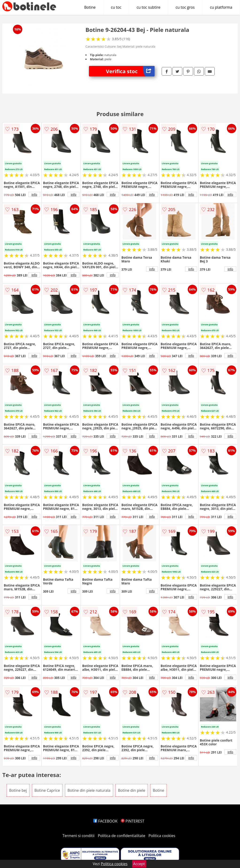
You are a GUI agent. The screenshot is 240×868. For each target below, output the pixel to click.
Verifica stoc (130, 71)
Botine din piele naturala (89, 790)
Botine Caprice (47, 790)
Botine (90, 7)
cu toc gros (185, 7)
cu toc (116, 7)
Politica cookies (162, 836)
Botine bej (18, 790)
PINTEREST (133, 821)
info (34, 194)
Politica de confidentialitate (122, 836)
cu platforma (221, 7)
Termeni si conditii (78, 836)
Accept (139, 864)
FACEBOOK (105, 821)
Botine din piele (132, 790)
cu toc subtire (148, 7)
